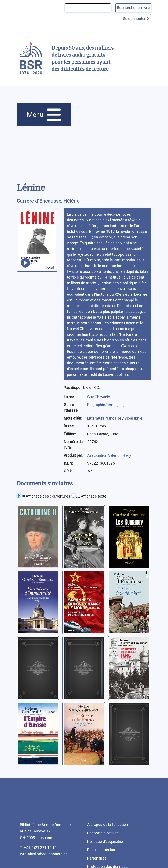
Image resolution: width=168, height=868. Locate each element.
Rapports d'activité (103, 833)
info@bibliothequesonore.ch (44, 854)
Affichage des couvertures (46, 496)
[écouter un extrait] (25, 263)
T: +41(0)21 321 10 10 (38, 848)
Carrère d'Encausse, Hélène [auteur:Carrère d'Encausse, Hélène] (48, 201)
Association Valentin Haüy (109, 455)
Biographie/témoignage (107, 405)
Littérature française (105, 418)
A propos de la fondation (108, 824)
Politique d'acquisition (106, 841)
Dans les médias (101, 850)
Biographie (133, 418)
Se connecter (136, 19)
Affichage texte (91, 496)
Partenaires (97, 858)
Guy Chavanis (99, 397)
